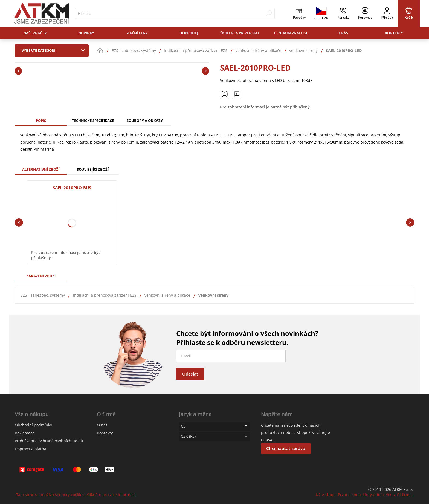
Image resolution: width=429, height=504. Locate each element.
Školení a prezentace (240, 33)
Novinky (86, 33)
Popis (41, 121)
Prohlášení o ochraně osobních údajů (49, 441)
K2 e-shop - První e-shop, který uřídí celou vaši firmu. (364, 495)
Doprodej (189, 33)
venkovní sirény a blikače (167, 295)
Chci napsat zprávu (286, 448)
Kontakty (394, 33)
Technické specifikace (93, 121)
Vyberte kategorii (54, 50)
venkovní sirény (213, 295)
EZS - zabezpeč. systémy (43, 295)
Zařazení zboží (41, 276)
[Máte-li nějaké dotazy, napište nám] (237, 94)
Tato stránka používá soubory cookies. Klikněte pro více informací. (76, 495)
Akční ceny (137, 33)
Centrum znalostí (291, 33)
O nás (343, 33)
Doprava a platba (31, 449)
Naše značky (35, 33)
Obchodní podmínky (33, 425)
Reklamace (25, 433)
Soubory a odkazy (145, 121)
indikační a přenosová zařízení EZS (105, 295)
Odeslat (190, 374)
